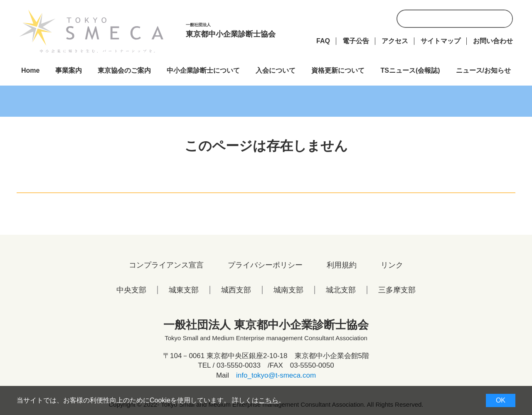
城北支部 (341, 290)
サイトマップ (441, 41)
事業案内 (69, 70)
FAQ (323, 41)
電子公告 (356, 41)
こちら (268, 400)
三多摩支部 (397, 290)
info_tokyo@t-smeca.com (276, 375)
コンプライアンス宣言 (166, 265)
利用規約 (342, 265)
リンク (392, 265)
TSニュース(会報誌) (410, 70)
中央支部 (131, 290)
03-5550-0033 (239, 365)
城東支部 (184, 290)
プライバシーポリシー (265, 265)
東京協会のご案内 (124, 70)
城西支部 (236, 290)
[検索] (465, 22)
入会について (276, 70)
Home (30, 70)
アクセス (395, 41)
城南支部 (288, 290)
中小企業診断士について (203, 70)
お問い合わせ (493, 41)
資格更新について (338, 70)
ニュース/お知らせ (483, 70)
